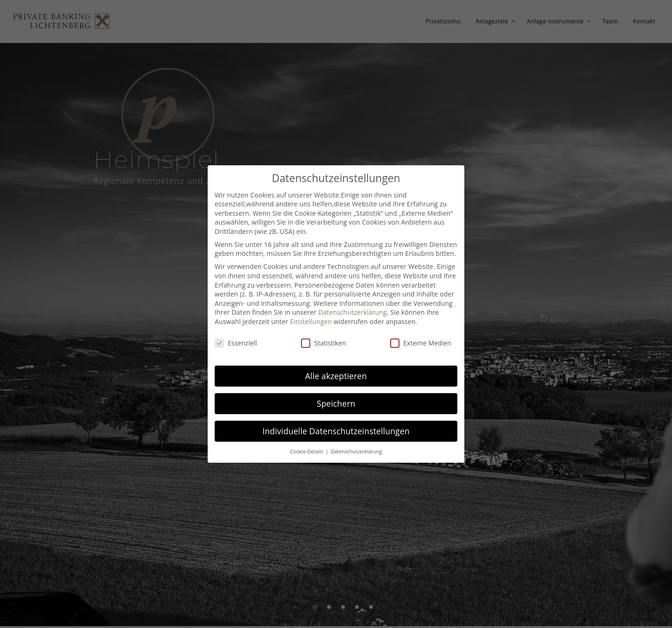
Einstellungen (311, 321)
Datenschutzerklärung (353, 312)
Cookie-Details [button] (307, 452)
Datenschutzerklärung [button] (356, 452)
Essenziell (236, 343)
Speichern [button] (336, 403)
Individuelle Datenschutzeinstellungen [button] (336, 431)
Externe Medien (421, 343)
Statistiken (323, 343)
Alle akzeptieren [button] (336, 376)
